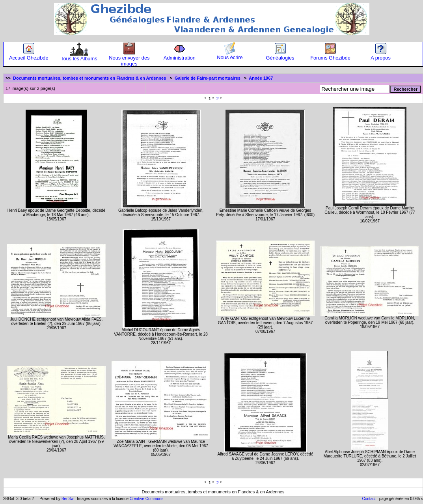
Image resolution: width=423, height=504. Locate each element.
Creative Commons (147, 499)
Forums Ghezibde (330, 55)
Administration (180, 55)
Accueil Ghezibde (29, 55)
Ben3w (68, 499)
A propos (381, 55)
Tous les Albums (79, 56)
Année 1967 (261, 78)
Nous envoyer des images (129, 58)
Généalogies (280, 55)
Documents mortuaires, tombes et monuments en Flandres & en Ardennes (89, 78)
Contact (369, 499)
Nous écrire (230, 55)
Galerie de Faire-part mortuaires (208, 78)
